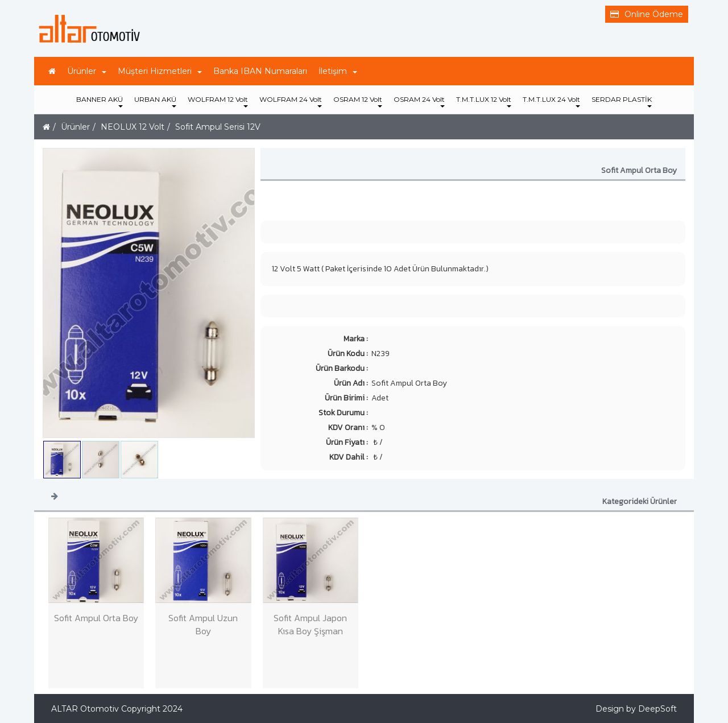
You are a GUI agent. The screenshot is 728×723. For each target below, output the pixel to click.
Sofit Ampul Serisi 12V (218, 127)
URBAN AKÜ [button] (155, 101)
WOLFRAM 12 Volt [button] (218, 101)
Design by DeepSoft (636, 709)
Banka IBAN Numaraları (260, 71)
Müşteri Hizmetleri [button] (160, 71)
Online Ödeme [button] (647, 14)
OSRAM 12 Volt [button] (358, 101)
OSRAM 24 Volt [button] (419, 101)
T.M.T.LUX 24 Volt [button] (551, 101)
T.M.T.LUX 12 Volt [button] (484, 101)
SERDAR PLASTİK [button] (622, 101)
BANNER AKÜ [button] (100, 101)
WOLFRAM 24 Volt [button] (291, 101)
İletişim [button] (338, 71)
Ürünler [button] (87, 71)
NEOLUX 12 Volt (133, 127)
